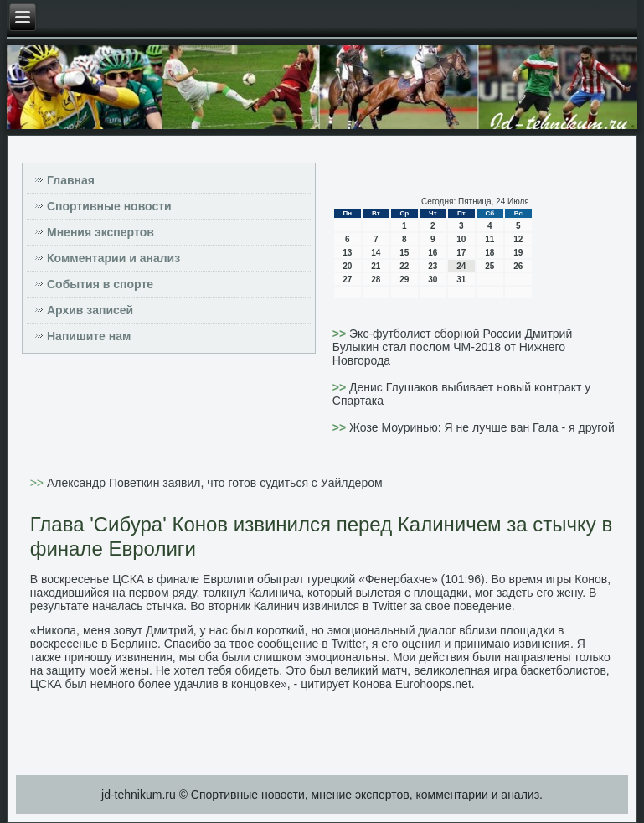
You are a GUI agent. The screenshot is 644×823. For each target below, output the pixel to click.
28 (376, 280)
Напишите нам (89, 336)
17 (461, 253)
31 (461, 280)
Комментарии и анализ (113, 258)
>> (341, 334)
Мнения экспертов (100, 232)
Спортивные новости (109, 206)
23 (433, 266)
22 (404, 266)
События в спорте (100, 284)
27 (347, 280)
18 (489, 253)
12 (518, 239)
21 (376, 266)
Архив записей (90, 310)
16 (433, 253)
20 (347, 266)
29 (404, 280)
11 (489, 239)
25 (489, 266)
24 (461, 266)
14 (376, 253)
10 (461, 239)
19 (518, 253)
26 (518, 266)
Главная (71, 180)
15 (404, 253)
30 (433, 280)
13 (347, 253)
